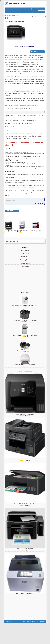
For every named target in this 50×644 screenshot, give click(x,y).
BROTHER (28, 9)
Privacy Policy (35, 622)
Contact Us (23, 622)
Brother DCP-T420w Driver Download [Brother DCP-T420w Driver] (25, 504)
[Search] (25, 241)
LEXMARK (42, 9)
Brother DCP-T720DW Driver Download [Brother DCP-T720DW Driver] (25, 459)
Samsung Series (25, 260)
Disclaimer (29, 622)
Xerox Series (25, 266)
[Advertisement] (14, 52)
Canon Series (25, 250)
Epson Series (25, 253)
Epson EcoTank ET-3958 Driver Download (23, 231)
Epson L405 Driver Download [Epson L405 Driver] (25, 549)
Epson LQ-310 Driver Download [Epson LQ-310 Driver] (25, 594)
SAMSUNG (35, 9)
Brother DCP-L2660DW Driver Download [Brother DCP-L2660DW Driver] (25, 320)
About (18, 622)
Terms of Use (42, 622)
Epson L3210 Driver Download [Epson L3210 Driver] (25, 414)
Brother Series (25, 257)
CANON (15, 9)
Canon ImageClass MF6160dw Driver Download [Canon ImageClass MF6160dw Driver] (25, 305)
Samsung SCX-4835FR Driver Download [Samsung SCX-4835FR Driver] (25, 335)
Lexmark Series (25, 263)
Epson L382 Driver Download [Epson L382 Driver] (25, 350)
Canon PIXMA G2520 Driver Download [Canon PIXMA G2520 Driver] (25, 365)
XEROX (8, 12)
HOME (8, 9)
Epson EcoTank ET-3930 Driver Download (36, 231)
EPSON (22, 9)
